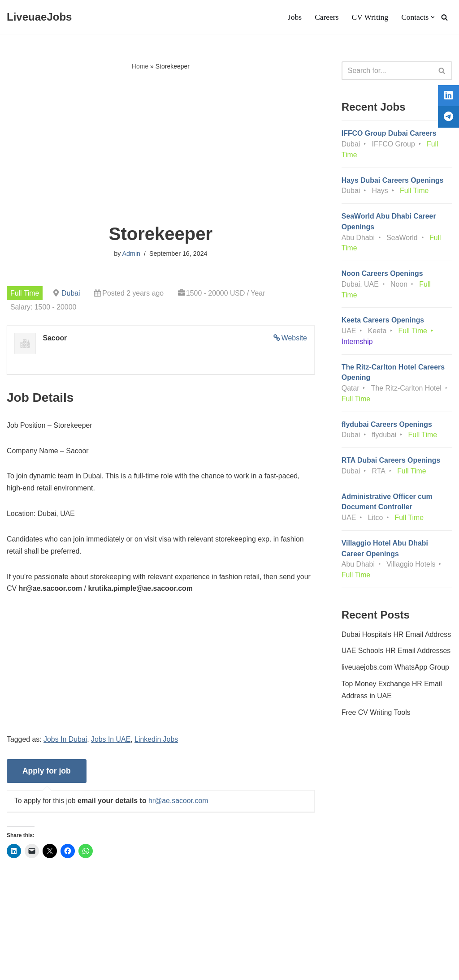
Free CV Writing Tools (376, 717)
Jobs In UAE (111, 742)
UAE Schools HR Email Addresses (396, 655)
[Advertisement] (161, 148)
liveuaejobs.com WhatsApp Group (396, 672)
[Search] (444, 17)
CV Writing (369, 17)
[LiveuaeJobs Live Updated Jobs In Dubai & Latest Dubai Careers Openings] (39, 17)
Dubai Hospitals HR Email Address (397, 638)
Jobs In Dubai (66, 742)
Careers (326, 17)
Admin (131, 254)
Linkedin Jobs (157, 742)
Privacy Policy (77, 946)
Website (294, 338)
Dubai (71, 293)
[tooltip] (447, 97)
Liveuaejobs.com (34, 969)
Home (140, 66)
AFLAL (117, 969)
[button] (433, 17)
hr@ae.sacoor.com (180, 803)
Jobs (294, 17)
